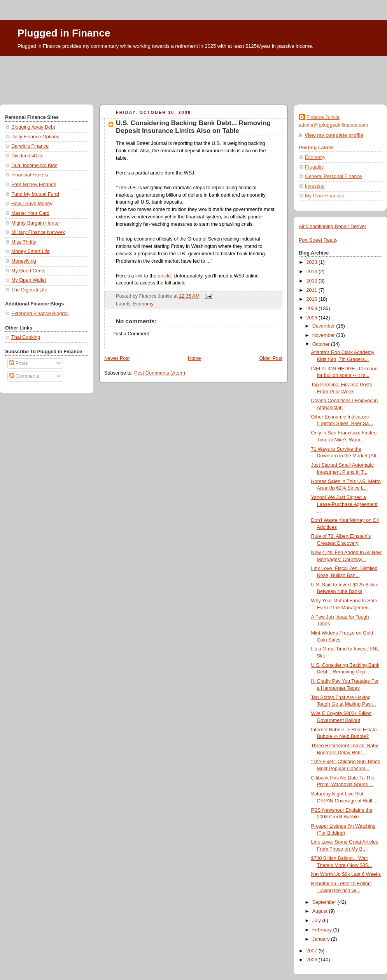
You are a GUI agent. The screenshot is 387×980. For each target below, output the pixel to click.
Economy (143, 304)
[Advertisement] (193, 77)
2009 (313, 309)
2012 (313, 281)
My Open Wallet (29, 280)
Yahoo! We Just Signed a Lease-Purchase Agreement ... (344, 504)
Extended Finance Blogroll (40, 314)
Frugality (314, 167)
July (317, 921)
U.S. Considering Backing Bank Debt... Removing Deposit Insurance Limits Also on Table (193, 127)
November (324, 335)
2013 (313, 272)
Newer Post (117, 358)
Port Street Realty (318, 240)
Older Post (271, 358)
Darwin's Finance (30, 146)
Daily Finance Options (35, 137)
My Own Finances (325, 196)
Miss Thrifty (24, 242)
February (323, 930)
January (322, 939)
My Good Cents (28, 271)
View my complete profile (334, 135)
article (165, 276)
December (324, 326)
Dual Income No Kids (34, 166)
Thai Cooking (26, 337)
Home (194, 358)
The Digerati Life (29, 290)
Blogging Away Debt (33, 127)
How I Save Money (32, 204)
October (322, 344)
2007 (313, 951)
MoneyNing (24, 261)
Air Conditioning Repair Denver (333, 227)
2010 (313, 299)
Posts (18, 363)
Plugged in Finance (64, 33)
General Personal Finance (334, 176)
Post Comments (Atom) (160, 373)
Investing (315, 186)
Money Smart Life (31, 251)
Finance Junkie (323, 117)
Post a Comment (131, 334)
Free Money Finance (34, 185)
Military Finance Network (38, 232)
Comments (24, 376)
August (321, 911)
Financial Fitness (30, 175)
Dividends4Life (27, 156)
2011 (313, 290)
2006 (313, 960)
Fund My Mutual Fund (35, 194)
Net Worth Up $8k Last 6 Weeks (346, 874)
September (325, 902)
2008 (313, 318)
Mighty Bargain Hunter (36, 223)
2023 (313, 262)
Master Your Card (30, 213)
